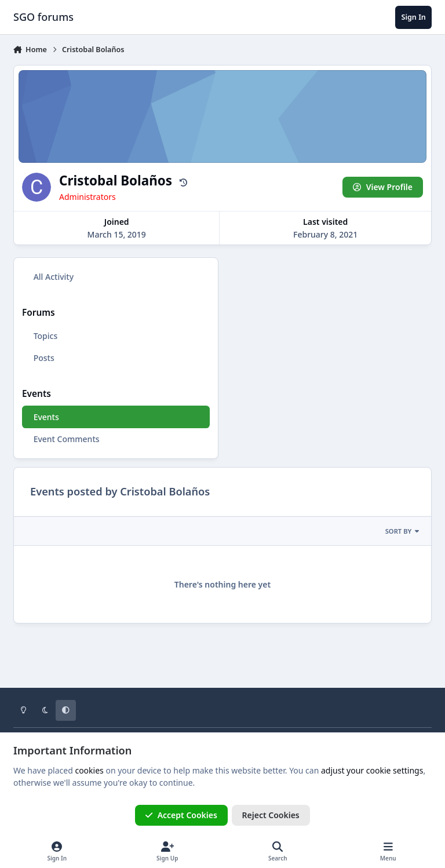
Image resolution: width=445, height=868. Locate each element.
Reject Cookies (271, 815)
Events (46, 417)
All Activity (54, 277)
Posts (44, 358)
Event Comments (67, 439)
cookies (89, 770)
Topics (46, 336)
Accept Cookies (181, 815)
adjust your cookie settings (372, 770)
